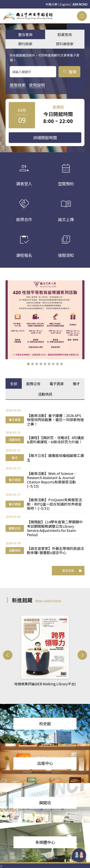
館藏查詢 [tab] (65, 34)
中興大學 (51, 4)
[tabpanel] (45, 481)
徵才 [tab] (76, 384)
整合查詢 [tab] (25, 34)
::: (1, 11)
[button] (28, 364)
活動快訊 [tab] (45, 394)
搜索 (70, 72)
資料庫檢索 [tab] (65, 44)
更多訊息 (72, 571)
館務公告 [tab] (33, 384)
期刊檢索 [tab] (25, 44)
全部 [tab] (14, 384)
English (65, 4)
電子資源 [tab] (57, 384)
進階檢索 (18, 85)
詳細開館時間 (45, 138)
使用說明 (37, 85)
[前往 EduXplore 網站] (79, 855)
